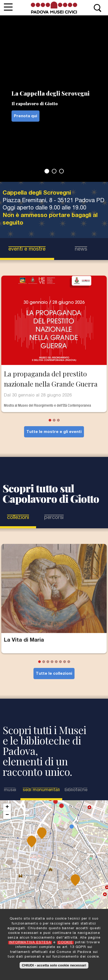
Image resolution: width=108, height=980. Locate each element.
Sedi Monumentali (41, 790)
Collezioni (18, 518)
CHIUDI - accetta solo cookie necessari (54, 965)
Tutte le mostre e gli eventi (54, 432)
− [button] (7, 815)
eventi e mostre (27, 250)
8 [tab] (69, 662)
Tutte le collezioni (54, 674)
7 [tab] (65, 662)
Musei (10, 790)
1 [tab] (47, 171)
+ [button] (7, 807)
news (81, 250)
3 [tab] (61, 171)
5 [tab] (56, 662)
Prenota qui (25, 116)
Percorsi (54, 518)
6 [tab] (60, 662)
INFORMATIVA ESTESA (30, 943)
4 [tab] (52, 662)
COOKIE (65, 943)
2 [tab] (54, 171)
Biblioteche (76, 790)
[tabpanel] (54, 98)
